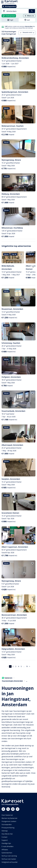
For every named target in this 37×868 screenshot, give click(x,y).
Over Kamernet (7, 815)
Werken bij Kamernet (9, 818)
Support (5, 840)
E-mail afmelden (7, 846)
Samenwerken (7, 853)
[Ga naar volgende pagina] (30, 666)
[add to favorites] (32, 40)
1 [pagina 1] (10, 666)
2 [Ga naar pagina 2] (13, 666)
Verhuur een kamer (9, 859)
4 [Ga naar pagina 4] (18, 666)
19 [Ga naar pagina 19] (27, 666)
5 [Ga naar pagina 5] (21, 666)
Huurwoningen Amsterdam (12, 681)
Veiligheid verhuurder (10, 862)
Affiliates (5, 850)
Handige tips (6, 843)
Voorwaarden (7, 824)
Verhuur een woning (9, 856)
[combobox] (14, 11)
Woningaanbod (9, 6)
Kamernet (7, 678)
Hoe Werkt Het (7, 834)
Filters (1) (29, 16)
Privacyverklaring (8, 828)
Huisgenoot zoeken (9, 821)
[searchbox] (17, 11)
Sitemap (5, 831)
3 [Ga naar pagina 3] (16, 666)
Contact (4, 837)
